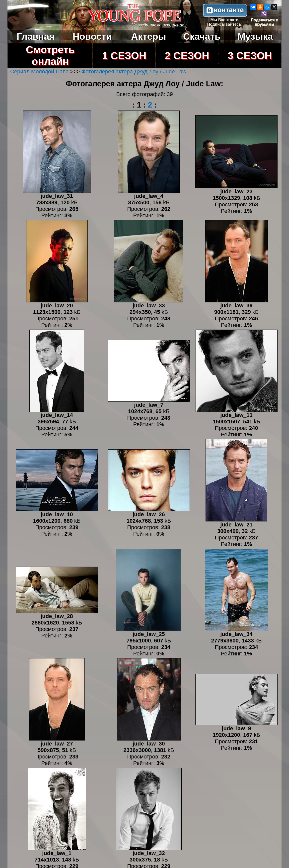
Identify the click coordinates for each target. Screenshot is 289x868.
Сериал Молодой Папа (39, 71)
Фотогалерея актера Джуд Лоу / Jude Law (134, 71)
